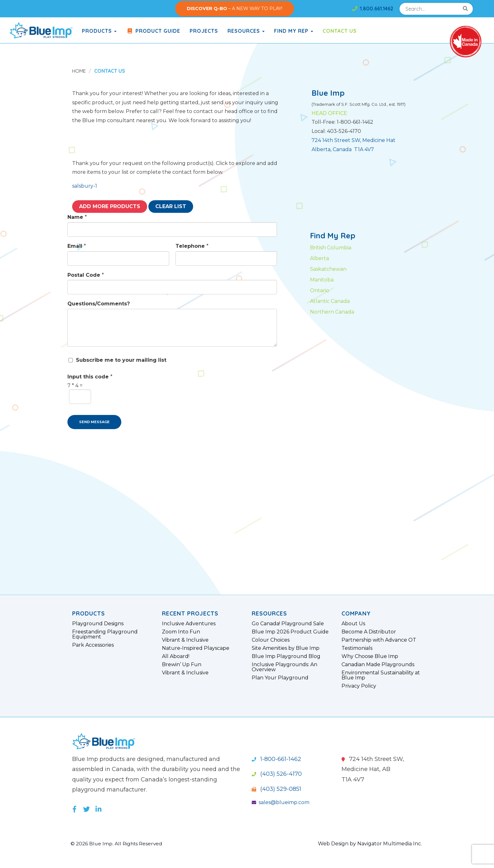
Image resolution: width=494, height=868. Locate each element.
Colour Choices (271, 640)
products (99, 31)
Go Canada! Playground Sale (288, 624)
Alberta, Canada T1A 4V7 (343, 149)
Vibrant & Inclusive (185, 640)
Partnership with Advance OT (379, 640)
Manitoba (322, 280)
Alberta (319, 258)
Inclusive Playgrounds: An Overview (284, 667)
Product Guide (153, 31)
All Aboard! (176, 656)
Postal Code (86, 275)
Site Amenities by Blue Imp (286, 648)
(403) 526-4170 (277, 774)
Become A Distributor (369, 632)
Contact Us (340, 31)
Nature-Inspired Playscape (196, 648)
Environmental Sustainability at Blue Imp (381, 675)
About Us (353, 624)
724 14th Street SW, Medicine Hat (353, 140)
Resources (246, 31)
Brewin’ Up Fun (182, 665)
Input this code (90, 377)
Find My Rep (294, 31)
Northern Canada (332, 312)
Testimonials (357, 648)
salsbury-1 (85, 186)
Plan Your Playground (280, 678)
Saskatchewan (328, 269)
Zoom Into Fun (181, 632)
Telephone (192, 246)
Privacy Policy (359, 686)
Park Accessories (93, 645)
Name (77, 217)
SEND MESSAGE (94, 422)
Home (79, 71)
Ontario (320, 290)
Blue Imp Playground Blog (286, 656)
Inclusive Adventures (189, 624)
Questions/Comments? (99, 304)
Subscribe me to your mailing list (121, 360)
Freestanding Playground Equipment (105, 634)
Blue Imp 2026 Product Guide (290, 632)
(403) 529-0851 (276, 789)
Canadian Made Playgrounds (378, 665)
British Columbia (331, 248)
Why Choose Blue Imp (370, 656)
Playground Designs (98, 624)
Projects (204, 31)
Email (77, 246)
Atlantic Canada (330, 301)
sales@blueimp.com (281, 802)
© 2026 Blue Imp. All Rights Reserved (118, 844)
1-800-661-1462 (276, 759)
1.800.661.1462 (373, 9)
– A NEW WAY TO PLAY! (235, 9)
